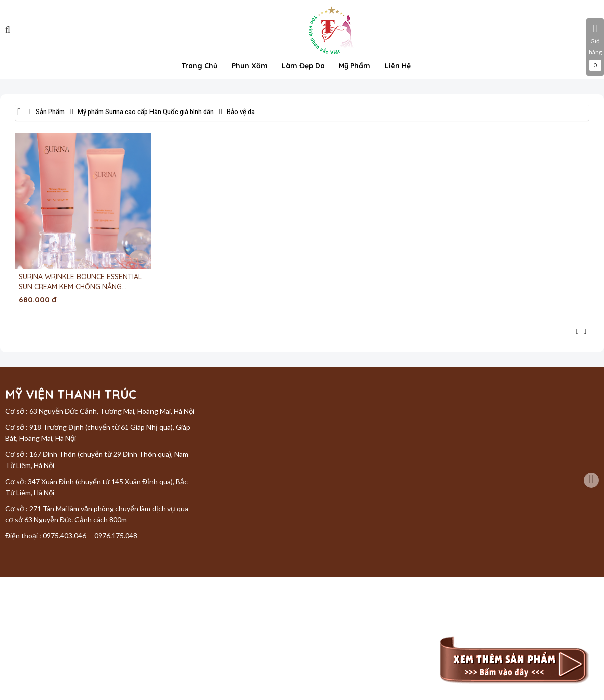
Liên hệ (398, 66)
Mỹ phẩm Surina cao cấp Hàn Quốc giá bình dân (146, 112)
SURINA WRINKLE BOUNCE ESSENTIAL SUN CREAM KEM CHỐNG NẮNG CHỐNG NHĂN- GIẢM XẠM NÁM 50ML (80, 282)
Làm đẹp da (303, 66)
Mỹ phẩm (355, 66)
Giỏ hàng (595, 47)
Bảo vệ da (241, 112)
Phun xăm (250, 66)
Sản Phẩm (50, 112)
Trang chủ (200, 66)
